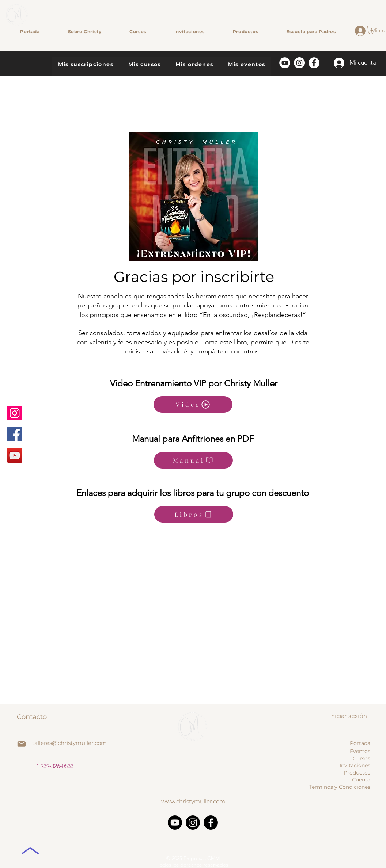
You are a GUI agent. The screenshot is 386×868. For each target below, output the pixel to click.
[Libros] (194, 514)
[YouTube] (15, 455)
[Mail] (22, 744)
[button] (371, 30)
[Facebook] (15, 434)
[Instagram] (15, 413)
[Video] (193, 404)
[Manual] (193, 460)
